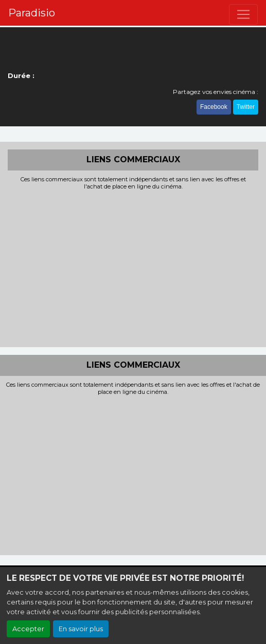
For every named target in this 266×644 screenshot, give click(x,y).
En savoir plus (81, 629)
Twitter (246, 107)
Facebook (214, 107)
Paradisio (32, 13)
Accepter (28, 629)
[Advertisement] (133, 268)
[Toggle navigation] (243, 14)
